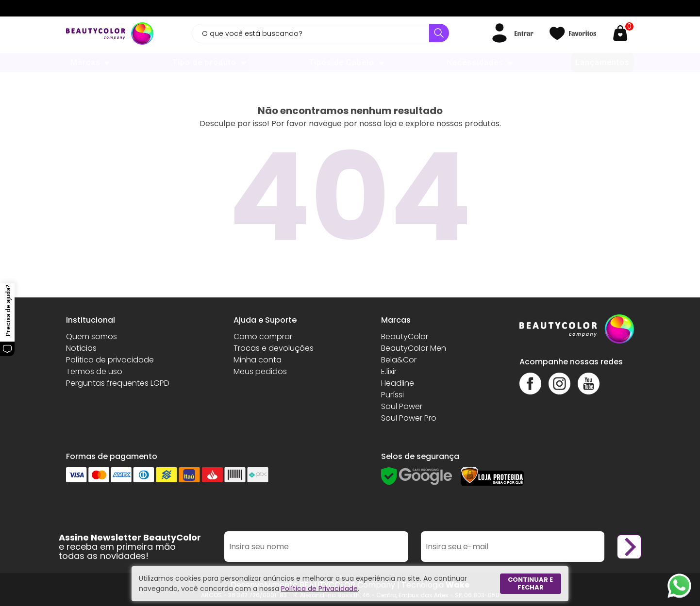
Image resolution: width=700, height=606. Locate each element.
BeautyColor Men (414, 348)
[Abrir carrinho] (623, 33)
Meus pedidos (260, 371)
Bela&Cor (399, 360)
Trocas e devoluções (274, 348)
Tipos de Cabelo (342, 62)
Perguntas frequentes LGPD (118, 383)
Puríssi (392, 395)
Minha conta (258, 360)
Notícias (81, 348)
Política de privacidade (110, 360)
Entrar (524, 33)
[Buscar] (439, 33)
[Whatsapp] (679, 585)
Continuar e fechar (530, 583)
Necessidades (475, 62)
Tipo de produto (204, 62)
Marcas (85, 62)
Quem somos (92, 336)
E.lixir (389, 371)
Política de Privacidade (319, 589)
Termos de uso (94, 371)
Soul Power (402, 406)
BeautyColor (405, 336)
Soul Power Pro (409, 418)
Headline (398, 383)
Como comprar (263, 336)
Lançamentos (602, 62)
